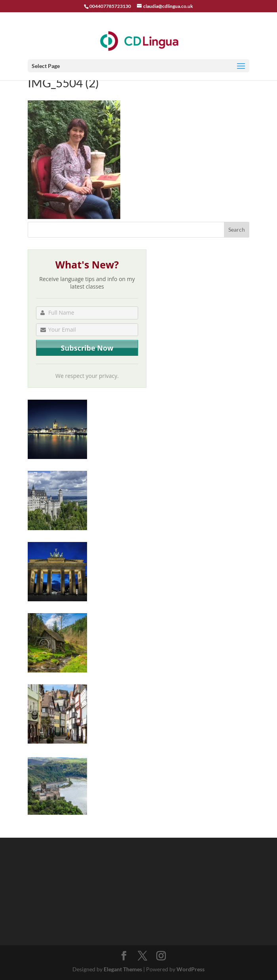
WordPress (191, 969)
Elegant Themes (123, 969)
